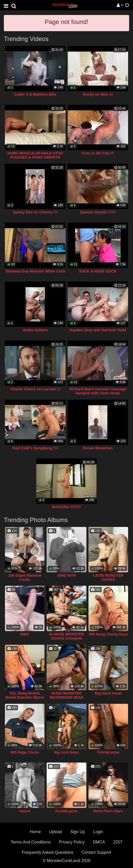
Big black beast (108, 693)
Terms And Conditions (31, 842)
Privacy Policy (72, 842)
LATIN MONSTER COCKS (108, 577)
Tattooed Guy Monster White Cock (35, 271)
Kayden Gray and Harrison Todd (98, 330)
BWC (25, 634)
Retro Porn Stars (108, 811)
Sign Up (78, 832)
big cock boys (67, 752)
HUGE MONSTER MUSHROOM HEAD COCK (67, 697)
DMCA (99, 842)
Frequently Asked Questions (48, 852)
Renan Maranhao (98, 448)
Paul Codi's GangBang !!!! (35, 448)
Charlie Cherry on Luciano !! (35, 389)
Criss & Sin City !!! (98, 153)
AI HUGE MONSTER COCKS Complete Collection (67, 638)
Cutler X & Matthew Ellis (35, 94)
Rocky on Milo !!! (98, 94)
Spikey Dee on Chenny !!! (35, 212)
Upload (55, 832)
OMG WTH (66, 575)
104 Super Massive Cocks (25, 577)
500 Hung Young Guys (108, 634)
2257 (118, 842)
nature (25, 811)
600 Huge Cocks (25, 752)
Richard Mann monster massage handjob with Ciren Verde (98, 391)
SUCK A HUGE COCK (98, 271)
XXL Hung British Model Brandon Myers (25, 695)
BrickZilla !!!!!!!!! (67, 507)
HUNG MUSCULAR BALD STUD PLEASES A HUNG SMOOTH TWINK (35, 157)
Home (35, 832)
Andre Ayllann (35, 330)
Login (98, 832)
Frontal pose (108, 752)
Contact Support (96, 852)
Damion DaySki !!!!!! (98, 212)
